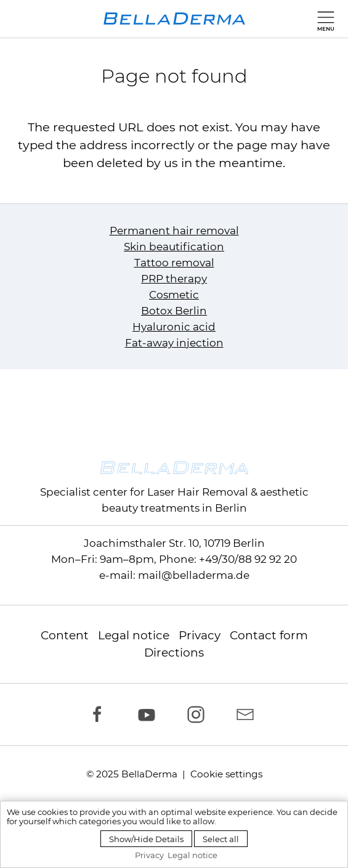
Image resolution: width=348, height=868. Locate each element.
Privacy (200, 635)
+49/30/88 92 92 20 (248, 559)
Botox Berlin (174, 311)
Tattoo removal (174, 263)
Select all (221, 839)
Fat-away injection (174, 343)
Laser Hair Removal (198, 492)
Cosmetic (174, 295)
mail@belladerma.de (194, 575)
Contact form (269, 635)
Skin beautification (174, 247)
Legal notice (134, 635)
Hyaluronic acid (174, 327)
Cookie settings (226, 774)
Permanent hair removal (174, 231)
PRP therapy (174, 279)
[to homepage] (174, 18)
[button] (323, 18)
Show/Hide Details (146, 839)
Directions (174, 653)
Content (65, 635)
